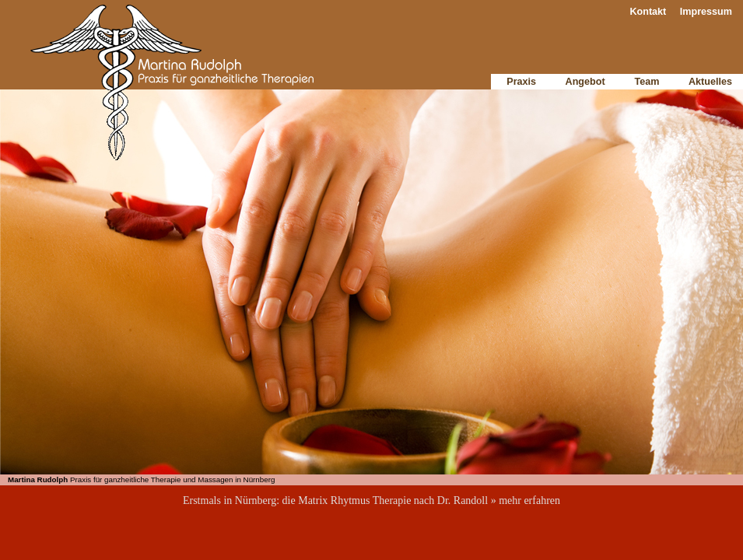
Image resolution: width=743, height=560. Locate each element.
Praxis (521, 82)
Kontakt (648, 12)
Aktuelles (710, 82)
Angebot (585, 82)
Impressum (706, 12)
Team (647, 82)
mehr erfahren (529, 500)
